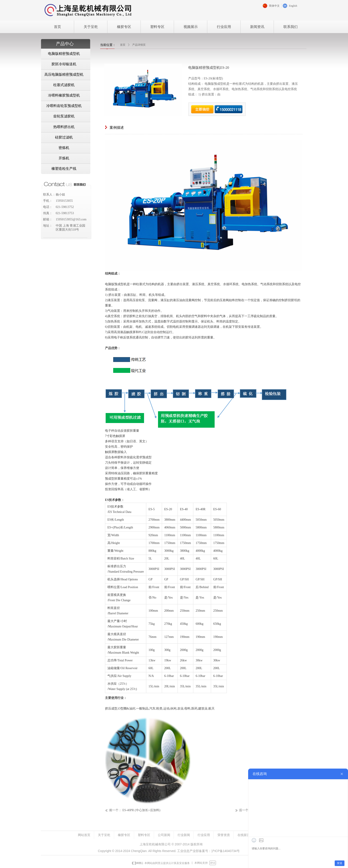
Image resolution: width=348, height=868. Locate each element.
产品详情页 (139, 45)
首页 (123, 45)
